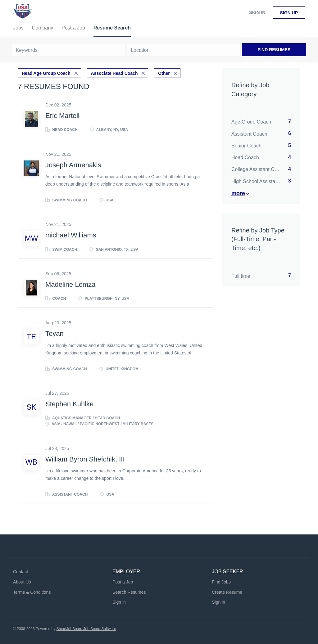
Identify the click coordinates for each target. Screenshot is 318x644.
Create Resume (227, 592)
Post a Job (123, 582)
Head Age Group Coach (46, 73)
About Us (22, 582)
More (238, 193)
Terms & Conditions (32, 592)
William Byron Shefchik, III (85, 459)
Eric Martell (62, 116)
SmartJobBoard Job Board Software (86, 629)
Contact (20, 572)
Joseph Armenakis (73, 165)
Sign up (289, 13)
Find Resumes (274, 50)
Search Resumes (129, 592)
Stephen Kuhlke (69, 404)
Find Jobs (221, 582)
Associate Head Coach (114, 73)
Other (164, 73)
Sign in (257, 12)
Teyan (55, 333)
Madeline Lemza (70, 284)
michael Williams (71, 235)
